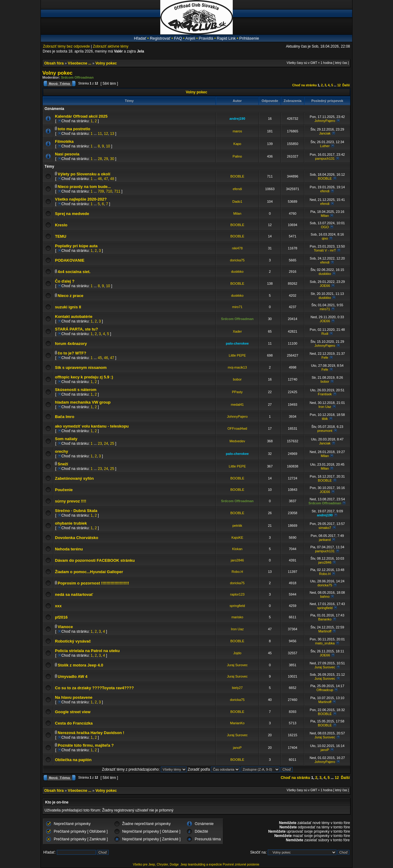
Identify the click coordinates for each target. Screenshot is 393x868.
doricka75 (237, 260)
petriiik (237, 526)
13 (112, 134)
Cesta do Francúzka (74, 723)
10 (108, 146)
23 (100, 444)
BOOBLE (237, 176)
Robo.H (237, 572)
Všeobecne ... (80, 63)
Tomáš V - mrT (325, 250)
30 (112, 159)
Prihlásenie (249, 38)
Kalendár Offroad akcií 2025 (81, 116)
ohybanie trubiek (71, 523)
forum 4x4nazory (71, 344)
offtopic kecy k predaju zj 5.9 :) (84, 377)
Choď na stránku (305, 85)
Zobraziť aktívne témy (111, 46)
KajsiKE (237, 538)
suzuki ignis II (68, 307)
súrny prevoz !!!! (71, 501)
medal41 (237, 405)
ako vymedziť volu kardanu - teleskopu (92, 426)
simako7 (325, 528)
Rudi (325, 334)
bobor (237, 379)
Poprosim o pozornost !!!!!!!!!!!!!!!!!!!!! (93, 583)
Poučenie (64, 490)
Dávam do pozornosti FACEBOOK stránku (95, 560)
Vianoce (65, 627)
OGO (325, 227)
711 (117, 191)
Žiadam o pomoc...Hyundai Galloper (89, 572)
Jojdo (237, 653)
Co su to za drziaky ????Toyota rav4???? (94, 688)
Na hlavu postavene (74, 697)
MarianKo (237, 723)
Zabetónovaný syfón (74, 478)
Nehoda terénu (69, 549)
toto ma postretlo (74, 129)
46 (100, 179)
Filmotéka (64, 141)
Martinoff (325, 631)
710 (109, 191)
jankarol (325, 540)
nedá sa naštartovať (74, 594)
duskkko (237, 272)
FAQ (178, 38)
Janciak (325, 133)
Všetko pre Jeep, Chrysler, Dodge (156, 864)
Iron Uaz (325, 407)
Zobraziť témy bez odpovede (66, 46)
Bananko (325, 619)
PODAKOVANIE (70, 260)
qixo (325, 238)
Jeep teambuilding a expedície (201, 864)
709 (101, 191)
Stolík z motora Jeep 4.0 (80, 665)
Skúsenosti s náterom (76, 390)
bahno (325, 596)
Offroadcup (325, 690)
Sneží (63, 464)
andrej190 (237, 119)
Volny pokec (106, 63)
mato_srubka (325, 643)
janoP (237, 748)
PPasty (237, 392)
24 (106, 444)
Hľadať (140, 38)
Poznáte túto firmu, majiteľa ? (86, 745)
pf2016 (61, 617)
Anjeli (190, 38)
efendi (237, 189)
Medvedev (237, 441)
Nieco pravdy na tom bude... (84, 187)
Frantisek (325, 394)
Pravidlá (206, 38)
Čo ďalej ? (65, 281)
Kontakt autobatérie (74, 317)
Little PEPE (237, 355)
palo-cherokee (237, 343)
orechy (62, 451)
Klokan (237, 549)
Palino (237, 156)
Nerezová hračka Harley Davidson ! (91, 733)
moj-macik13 (237, 367)
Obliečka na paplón (73, 760)
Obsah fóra (54, 63)
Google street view (73, 712)
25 (112, 444)
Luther (325, 146)
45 (100, 358)
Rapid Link (226, 38)
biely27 (237, 688)
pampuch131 (325, 158)
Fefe (325, 358)
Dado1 (237, 201)
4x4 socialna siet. (74, 272)
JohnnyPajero (325, 121)
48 (112, 179)
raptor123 (237, 594)
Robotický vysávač (73, 641)
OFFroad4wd (237, 428)
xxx (58, 606)
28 (100, 159)
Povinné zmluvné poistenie (241, 864)
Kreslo (61, 225)
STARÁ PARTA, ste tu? (76, 329)
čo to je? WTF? (72, 353)
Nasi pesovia (67, 154)
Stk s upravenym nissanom (81, 368)
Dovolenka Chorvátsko (77, 538)
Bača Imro (65, 417)
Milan (237, 213)
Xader (237, 331)
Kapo (237, 144)
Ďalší (346, 85)
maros (237, 131)
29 (106, 159)
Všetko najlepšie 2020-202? (81, 199)
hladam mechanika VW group (83, 402)
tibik (325, 419)
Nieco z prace (71, 296)
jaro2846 (237, 560)
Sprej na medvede (72, 214)
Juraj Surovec (237, 665)
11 (100, 134)
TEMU (61, 236)
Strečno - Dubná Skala (76, 511)
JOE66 (325, 286)
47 (106, 179)
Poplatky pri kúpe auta (76, 246)
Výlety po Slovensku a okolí (84, 174)
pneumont (325, 431)
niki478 (237, 248)
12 (339, 85)
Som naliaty (66, 439)
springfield (237, 606)
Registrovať (160, 38)
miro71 (237, 307)
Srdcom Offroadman (77, 77)
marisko (237, 617)
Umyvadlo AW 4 (73, 676)
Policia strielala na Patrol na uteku (87, 651)
